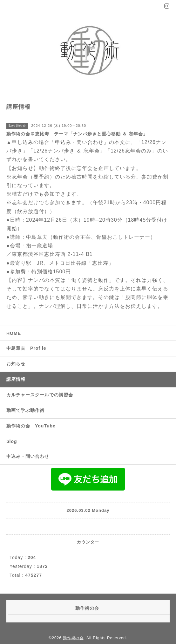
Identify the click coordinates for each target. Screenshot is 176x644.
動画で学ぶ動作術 (25, 410)
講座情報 (16, 379)
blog (12, 441)
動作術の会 (73, 638)
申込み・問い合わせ (28, 456)
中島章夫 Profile (26, 348)
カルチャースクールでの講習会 (40, 395)
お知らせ (16, 364)
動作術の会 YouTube (31, 426)
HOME (14, 333)
